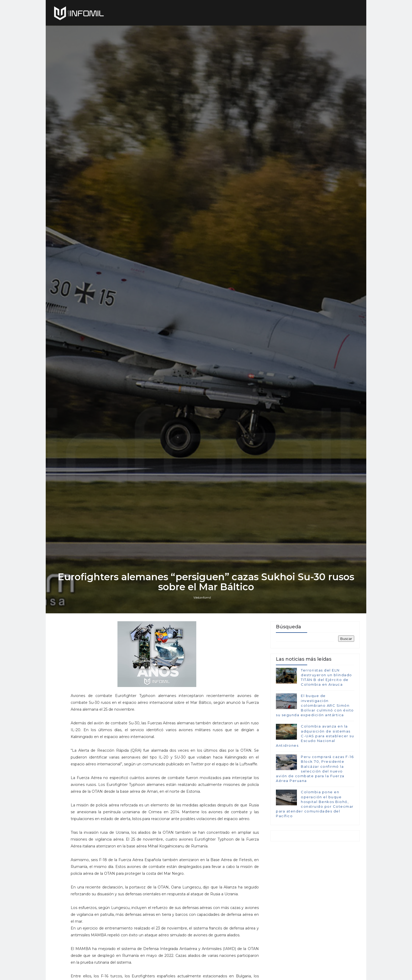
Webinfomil (202, 597)
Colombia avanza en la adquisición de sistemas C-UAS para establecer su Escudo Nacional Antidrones (315, 736)
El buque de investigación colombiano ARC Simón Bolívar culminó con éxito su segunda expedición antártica (315, 705)
